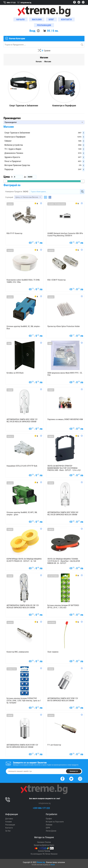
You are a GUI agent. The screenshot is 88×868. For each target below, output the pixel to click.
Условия (9, 822)
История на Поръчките (55, 822)
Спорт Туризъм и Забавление (17, 133)
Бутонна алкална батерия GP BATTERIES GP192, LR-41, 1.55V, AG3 (63, 606)
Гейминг (8, 141)
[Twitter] (71, 778)
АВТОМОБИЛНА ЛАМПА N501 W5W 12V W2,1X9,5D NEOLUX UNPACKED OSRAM (22, 420)
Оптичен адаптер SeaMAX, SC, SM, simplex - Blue (24, 327)
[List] (50, 197)
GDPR (48, 828)
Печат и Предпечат (13, 161)
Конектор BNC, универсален (18, 652)
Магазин (9, 127)
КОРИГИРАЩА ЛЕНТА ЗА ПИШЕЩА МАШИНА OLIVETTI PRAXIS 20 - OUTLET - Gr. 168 (24, 560)
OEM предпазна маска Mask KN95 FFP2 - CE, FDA (65, 374)
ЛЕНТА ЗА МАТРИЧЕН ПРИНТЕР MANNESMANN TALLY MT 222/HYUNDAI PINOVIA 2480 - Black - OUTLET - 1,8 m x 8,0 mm (64, 469)
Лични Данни (51, 831)
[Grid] (45, 197)
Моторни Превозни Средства (17, 165)
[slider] (5, 181)
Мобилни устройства (14, 145)
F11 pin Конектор (54, 745)
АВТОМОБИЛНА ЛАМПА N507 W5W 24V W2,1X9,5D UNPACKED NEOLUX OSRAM (63, 513)
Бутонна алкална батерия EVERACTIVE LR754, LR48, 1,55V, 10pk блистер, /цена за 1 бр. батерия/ (24, 701)
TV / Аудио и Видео (13, 149)
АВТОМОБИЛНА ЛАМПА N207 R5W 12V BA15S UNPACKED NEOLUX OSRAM (63, 699)
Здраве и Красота (12, 157)
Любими (49, 825)
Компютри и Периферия (15, 137)
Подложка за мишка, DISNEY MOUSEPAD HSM (65, 419)
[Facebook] (62, 778)
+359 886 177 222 (41, 808)
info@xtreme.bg (45, 803)
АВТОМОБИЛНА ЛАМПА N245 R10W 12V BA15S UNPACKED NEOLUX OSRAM (22, 746)
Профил (49, 819)
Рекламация (10, 825)
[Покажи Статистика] (36, 203)
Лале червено (53, 652)
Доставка (9, 819)
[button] (44, 122)
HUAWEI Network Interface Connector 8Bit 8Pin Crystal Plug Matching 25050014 (65, 234)
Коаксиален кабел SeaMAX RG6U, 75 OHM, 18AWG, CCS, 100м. (23, 281)
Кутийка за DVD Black (15, 373)
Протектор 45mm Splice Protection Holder (64, 326)
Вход (32, 31)
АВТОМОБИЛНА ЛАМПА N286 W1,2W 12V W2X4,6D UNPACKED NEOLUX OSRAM (23, 606)
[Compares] (44, 51)
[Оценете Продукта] (41, 203)
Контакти (9, 828)
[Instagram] (80, 778)
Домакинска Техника (14, 153)
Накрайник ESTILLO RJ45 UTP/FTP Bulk (22, 466)
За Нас (8, 831)
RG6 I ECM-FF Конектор (56, 280)
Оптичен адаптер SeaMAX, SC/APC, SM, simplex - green (22, 513)
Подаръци (9, 169)
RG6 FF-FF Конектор (14, 233)
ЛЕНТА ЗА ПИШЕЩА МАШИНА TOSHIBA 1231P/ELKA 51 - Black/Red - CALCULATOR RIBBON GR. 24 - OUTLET (64, 561)
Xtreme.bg (41, 862)
